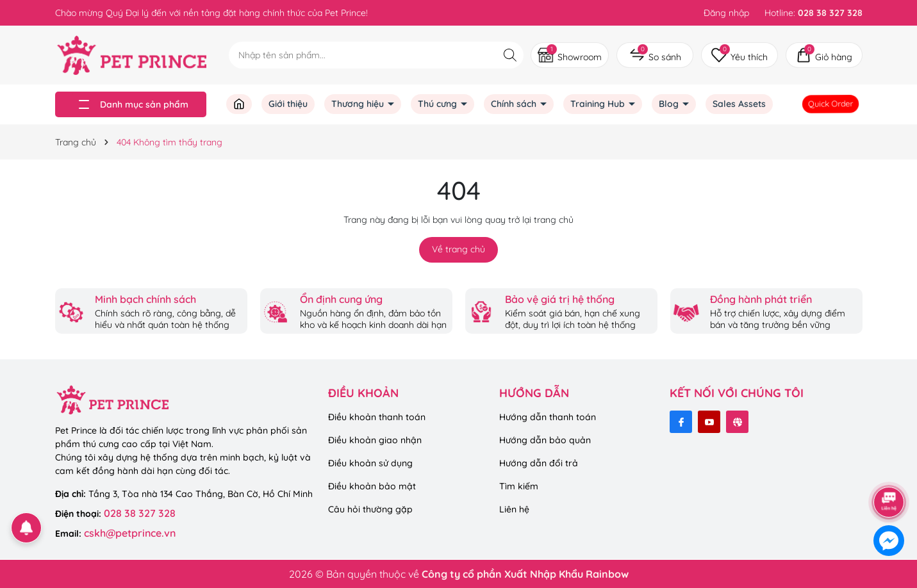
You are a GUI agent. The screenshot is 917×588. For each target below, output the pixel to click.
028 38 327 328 (140, 513)
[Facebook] (681, 422)
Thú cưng (439, 104)
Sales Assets (739, 104)
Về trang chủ (458, 249)
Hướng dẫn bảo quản (545, 440)
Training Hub (599, 104)
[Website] (737, 422)
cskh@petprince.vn (130, 533)
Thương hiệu (359, 104)
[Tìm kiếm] (510, 55)
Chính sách (515, 104)
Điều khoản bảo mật (372, 486)
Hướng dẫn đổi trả (539, 463)
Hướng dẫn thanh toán (548, 417)
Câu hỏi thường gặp (370, 509)
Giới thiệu (288, 104)
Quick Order (831, 104)
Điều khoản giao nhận (375, 440)
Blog (670, 104)
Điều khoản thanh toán (377, 417)
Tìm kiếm (519, 486)
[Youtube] (709, 422)
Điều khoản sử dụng (370, 463)
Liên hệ (514, 509)
